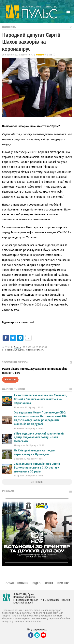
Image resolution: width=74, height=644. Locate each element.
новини (9, 350)
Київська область (35, 350)
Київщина (19, 350)
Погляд (17, 347)
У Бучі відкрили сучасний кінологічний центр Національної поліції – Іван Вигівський (39, 437)
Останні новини (17, 583)
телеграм (27, 322)
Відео (36, 583)
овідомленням (16, 227)
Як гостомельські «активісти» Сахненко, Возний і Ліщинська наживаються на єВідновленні (40, 399)
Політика (37, 27)
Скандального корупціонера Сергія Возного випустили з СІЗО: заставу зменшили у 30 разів (37, 468)
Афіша (49, 583)
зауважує (50, 172)
